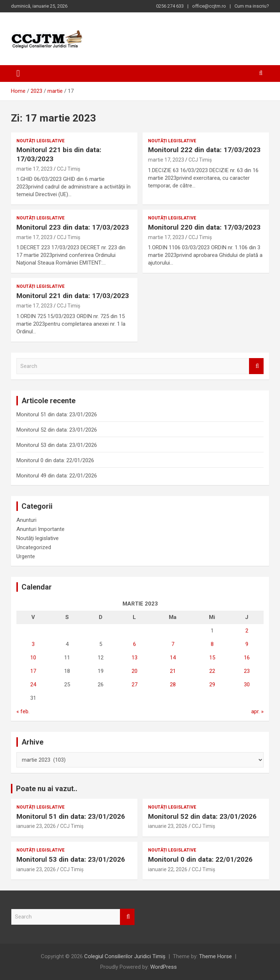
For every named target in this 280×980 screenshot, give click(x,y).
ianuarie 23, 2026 (36, 826)
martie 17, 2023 (34, 169)
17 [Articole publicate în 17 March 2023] (33, 671)
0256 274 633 (170, 6)
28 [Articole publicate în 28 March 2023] (173, 685)
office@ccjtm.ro (209, 6)
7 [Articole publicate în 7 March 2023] (173, 644)
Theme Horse (215, 956)
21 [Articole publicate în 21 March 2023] (173, 671)
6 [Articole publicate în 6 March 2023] (135, 644)
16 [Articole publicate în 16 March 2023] (247, 658)
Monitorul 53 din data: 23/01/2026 (57, 445)
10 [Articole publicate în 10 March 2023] (33, 658)
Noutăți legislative (40, 141)
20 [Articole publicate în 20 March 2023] (135, 671)
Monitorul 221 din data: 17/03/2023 (73, 296)
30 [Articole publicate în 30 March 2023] (247, 685)
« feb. (23, 711)
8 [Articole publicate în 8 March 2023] (212, 644)
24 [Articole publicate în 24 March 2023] (33, 685)
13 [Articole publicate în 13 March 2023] (135, 658)
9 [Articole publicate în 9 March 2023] (247, 644)
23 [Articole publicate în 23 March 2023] (247, 671)
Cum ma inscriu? (252, 6)
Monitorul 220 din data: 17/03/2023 (204, 227)
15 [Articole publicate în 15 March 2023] (212, 658)
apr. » (257, 711)
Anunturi (26, 520)
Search (256, 366)
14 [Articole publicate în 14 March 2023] (173, 658)
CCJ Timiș (69, 169)
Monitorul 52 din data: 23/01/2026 (57, 430)
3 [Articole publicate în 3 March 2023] (33, 644)
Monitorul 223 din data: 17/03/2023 (73, 227)
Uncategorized (34, 547)
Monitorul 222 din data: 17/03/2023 (204, 150)
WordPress (164, 967)
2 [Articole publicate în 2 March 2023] (247, 631)
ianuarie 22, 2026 (168, 869)
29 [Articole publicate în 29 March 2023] (212, 685)
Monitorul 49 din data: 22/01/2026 (57, 476)
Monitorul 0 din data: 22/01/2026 (55, 460)
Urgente (26, 556)
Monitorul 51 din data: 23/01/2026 (57, 414)
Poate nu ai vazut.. (47, 789)
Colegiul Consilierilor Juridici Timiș (125, 956)
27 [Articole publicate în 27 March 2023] (135, 685)
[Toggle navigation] (18, 74)
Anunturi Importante (40, 529)
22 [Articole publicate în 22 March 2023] (212, 671)
